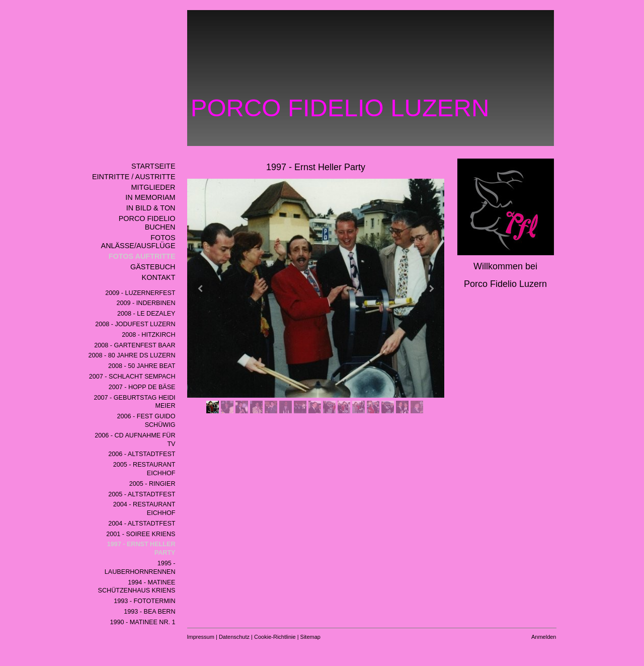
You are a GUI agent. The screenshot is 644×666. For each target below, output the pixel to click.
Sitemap (310, 637)
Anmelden (544, 637)
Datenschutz (234, 637)
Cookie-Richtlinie (275, 637)
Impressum (201, 637)
